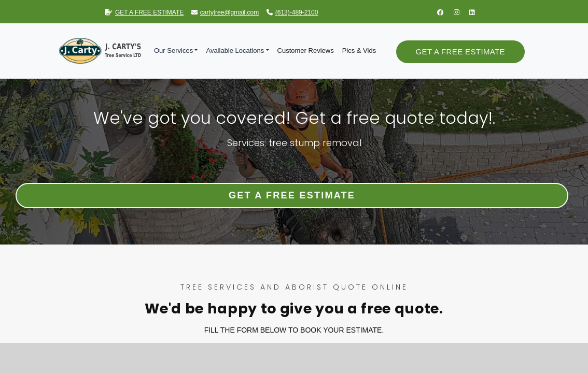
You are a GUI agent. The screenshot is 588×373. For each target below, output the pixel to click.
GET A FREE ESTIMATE (144, 12)
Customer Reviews (306, 51)
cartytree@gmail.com (225, 12)
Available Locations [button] (235, 51)
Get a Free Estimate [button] (460, 52)
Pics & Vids (359, 51)
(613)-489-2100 (292, 12)
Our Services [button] (173, 51)
